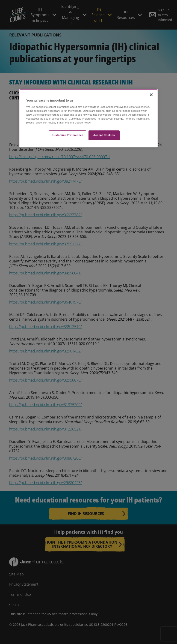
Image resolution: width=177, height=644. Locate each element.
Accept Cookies (104, 135)
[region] (88, 118)
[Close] (151, 95)
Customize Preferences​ (68, 135)
